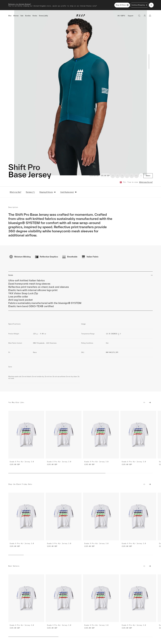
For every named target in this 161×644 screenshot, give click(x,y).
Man (10, 16)
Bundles (28, 16)
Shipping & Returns (48, 192)
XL (132, 176)
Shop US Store (122, 5)
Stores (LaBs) (43, 16)
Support (131, 16)
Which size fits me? (146, 182)
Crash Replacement (68, 192)
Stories (35, 16)
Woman (16, 16)
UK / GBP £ (121, 16)
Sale (22, 16)
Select (148, 176)
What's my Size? (15, 192)
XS (113, 176)
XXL (137, 176)
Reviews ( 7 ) (30, 192)
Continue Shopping (139, 5)
